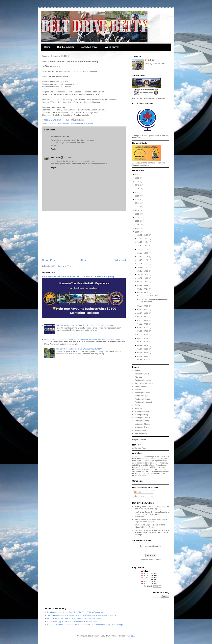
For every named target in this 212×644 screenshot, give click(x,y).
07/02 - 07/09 (143, 335)
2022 (137, 178)
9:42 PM (66, 136)
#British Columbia (142, 374)
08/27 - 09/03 (143, 306)
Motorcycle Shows (142, 424)
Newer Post (49, 260)
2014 (137, 203)
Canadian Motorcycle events (81, 123)
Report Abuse (139, 439)
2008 (137, 225)
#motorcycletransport (143, 402)
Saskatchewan (141, 433)
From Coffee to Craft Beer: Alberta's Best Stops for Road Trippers (151, 521)
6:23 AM (67, 157)
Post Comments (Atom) (63, 266)
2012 (137, 210)
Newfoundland (140, 430)
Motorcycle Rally (141, 415)
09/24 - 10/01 (143, 282)
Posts (137, 492)
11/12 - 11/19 (143, 260)
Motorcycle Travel (142, 427)
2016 (137, 196)
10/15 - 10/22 (143, 271)
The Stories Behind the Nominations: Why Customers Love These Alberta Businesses (152, 514)
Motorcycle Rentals (142, 418)
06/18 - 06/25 (143, 342)
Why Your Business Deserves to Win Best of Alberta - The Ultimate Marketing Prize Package (152, 532)
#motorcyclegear (141, 396)
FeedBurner (156, 560)
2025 (137, 174)
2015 (137, 199)
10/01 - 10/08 (143, 278)
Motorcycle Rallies (142, 411)
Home (47, 47)
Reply (53, 149)
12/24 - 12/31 (143, 239)
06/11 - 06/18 (143, 345)
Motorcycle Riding (142, 421)
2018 (137, 189)
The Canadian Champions (148, 296)
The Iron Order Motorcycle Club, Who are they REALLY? (79, 349)
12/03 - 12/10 (143, 249)
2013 (137, 207)
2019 (137, 185)
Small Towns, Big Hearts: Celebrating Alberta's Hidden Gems (150, 526)
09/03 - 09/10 (143, 292)
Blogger (131, 636)
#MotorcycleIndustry (143, 380)
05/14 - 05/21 (143, 360)
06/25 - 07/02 (143, 338)
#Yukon (138, 390)
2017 (137, 192)
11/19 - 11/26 (143, 257)
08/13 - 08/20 (143, 313)
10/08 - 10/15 (143, 274)
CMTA (137, 405)
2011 (137, 214)
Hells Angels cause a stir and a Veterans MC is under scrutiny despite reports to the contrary (82, 339)
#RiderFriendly (141, 386)
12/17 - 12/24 (143, 242)
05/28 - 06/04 (143, 353)
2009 (137, 221)
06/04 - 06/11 (143, 349)
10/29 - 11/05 (143, 267)
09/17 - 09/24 (143, 285)
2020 (137, 182)
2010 (137, 217)
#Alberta (138, 371)
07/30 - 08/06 (143, 320)
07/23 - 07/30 (143, 324)
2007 (137, 228)
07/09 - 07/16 (143, 331)
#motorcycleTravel (142, 393)
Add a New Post (139, 448)
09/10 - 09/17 (143, 289)
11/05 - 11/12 (143, 264)
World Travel (112, 47)
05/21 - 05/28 (143, 356)
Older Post (120, 260)
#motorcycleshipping (143, 399)
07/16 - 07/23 (143, 327)
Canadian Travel (89, 47)
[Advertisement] (84, 235)
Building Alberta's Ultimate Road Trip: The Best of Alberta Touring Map (78, 276)
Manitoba (138, 408)
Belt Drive (55, 157)
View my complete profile (155, 64)
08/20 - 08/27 (143, 309)
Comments (140, 496)
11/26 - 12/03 (143, 253)
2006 (137, 232)
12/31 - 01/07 (143, 235)
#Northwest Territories (144, 383)
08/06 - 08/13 (143, 317)
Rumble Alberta (66, 47)
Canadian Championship (59, 123)
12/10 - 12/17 (143, 246)
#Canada (138, 377)
